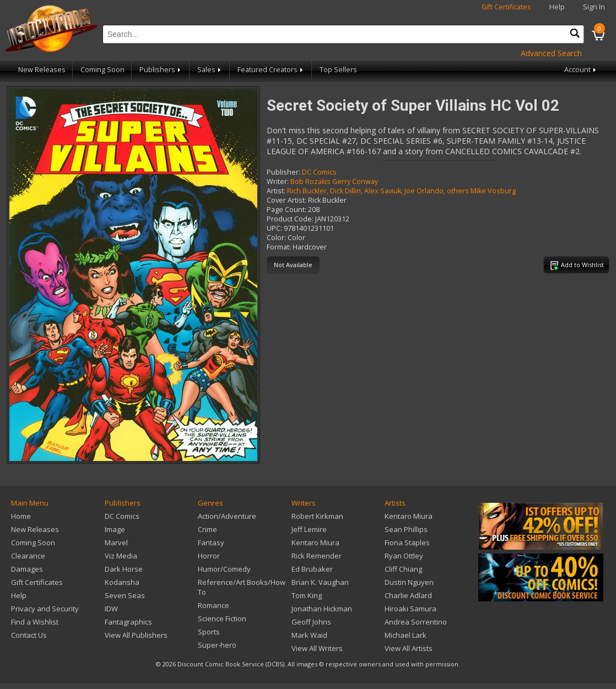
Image (115, 529)
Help (557, 7)
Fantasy (211, 542)
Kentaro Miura (315, 542)
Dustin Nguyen (409, 582)
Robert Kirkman (317, 516)
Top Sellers (338, 70)
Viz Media (121, 556)
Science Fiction (222, 619)
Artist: (276, 191)
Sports (209, 632)
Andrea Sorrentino (416, 622)
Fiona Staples (407, 542)
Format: (279, 247)
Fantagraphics (128, 622)
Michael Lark (406, 635)
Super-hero (217, 645)
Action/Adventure (227, 516)
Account (581, 70)
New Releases (42, 70)
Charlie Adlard (408, 595)
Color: (276, 238)
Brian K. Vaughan (320, 582)
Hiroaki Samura (410, 609)
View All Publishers (136, 635)
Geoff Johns (311, 622)
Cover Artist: (287, 200)
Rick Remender (317, 556)
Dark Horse (124, 569)
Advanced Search (551, 53)
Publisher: (283, 172)
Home (21, 516)
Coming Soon (102, 70)
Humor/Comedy (224, 569)
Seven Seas (125, 595)
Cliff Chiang (403, 569)
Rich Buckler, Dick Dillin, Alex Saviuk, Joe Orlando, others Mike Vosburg (401, 191)
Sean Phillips (406, 529)
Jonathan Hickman (322, 609)
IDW (111, 609)
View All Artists (409, 648)
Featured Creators (271, 70)
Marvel (116, 542)
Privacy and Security (45, 609)
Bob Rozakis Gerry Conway (334, 181)
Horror (209, 556)
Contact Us (29, 635)
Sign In (594, 7)
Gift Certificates (506, 7)
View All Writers (317, 648)
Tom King (307, 595)
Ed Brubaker (312, 569)
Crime (207, 529)
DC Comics (319, 172)
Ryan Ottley (404, 556)
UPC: (274, 228)
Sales (210, 70)
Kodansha (122, 582)
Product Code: (290, 219)
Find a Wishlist (35, 622)
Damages (27, 569)
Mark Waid (309, 635)
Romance (214, 605)
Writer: (278, 181)
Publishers (161, 70)
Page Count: (287, 210)
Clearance (28, 556)
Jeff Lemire (309, 529)
